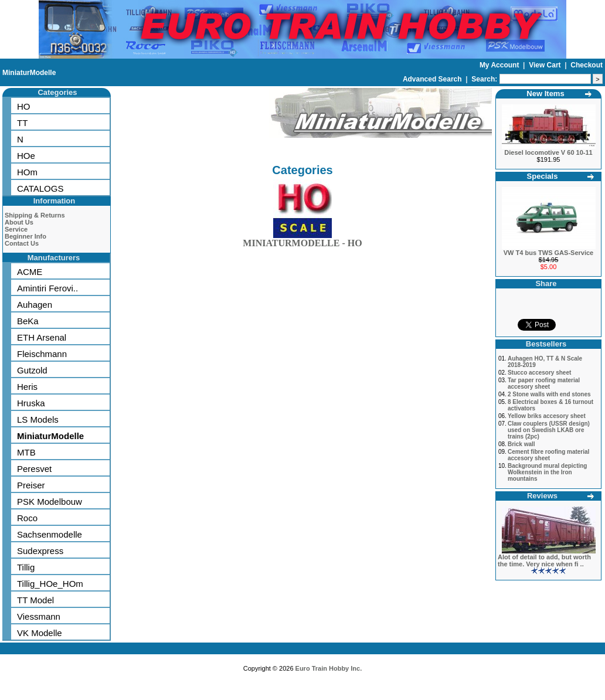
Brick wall (521, 444)
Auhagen (35, 305)
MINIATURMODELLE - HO (302, 241)
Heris (27, 387)
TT (22, 123)
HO (24, 106)
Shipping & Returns (35, 215)
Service (16, 229)
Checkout (587, 65)
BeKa (28, 321)
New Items (545, 94)
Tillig (26, 567)
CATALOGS (40, 188)
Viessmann (39, 616)
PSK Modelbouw (50, 502)
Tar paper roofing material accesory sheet (544, 383)
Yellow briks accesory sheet (547, 416)
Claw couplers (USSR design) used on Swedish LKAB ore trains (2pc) (549, 430)
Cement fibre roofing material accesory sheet (548, 455)
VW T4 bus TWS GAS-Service (548, 253)
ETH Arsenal (42, 337)
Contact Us (22, 243)
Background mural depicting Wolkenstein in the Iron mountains (548, 472)
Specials (543, 176)
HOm (27, 172)
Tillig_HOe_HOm (50, 584)
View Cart (546, 65)
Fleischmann (42, 354)
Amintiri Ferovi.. (47, 288)
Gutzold (32, 370)
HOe (26, 156)
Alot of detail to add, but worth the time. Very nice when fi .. (544, 560)
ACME (30, 272)
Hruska (31, 403)
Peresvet (34, 469)
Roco (27, 518)
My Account (500, 65)
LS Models (38, 419)
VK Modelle (40, 633)
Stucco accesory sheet (539, 373)
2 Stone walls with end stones (549, 394)
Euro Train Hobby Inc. (329, 668)
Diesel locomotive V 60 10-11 (548, 152)
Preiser (31, 485)
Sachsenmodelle (50, 534)
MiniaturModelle (29, 73)
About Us (19, 222)
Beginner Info (26, 236)
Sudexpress (40, 551)
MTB (26, 452)
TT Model (35, 600)
